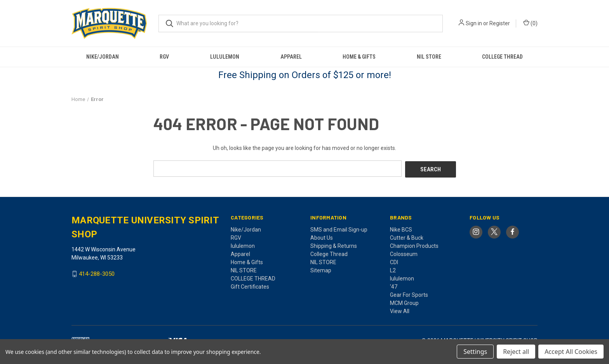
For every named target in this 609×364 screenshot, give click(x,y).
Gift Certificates (250, 286)
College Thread (329, 253)
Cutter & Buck (407, 237)
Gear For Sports (409, 294)
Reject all (516, 352)
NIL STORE (429, 57)
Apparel (291, 57)
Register (500, 23)
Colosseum (404, 253)
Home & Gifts (359, 57)
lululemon (225, 57)
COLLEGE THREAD (502, 57)
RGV (164, 57)
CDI (394, 261)
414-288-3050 (97, 273)
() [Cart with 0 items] (530, 23)
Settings (475, 352)
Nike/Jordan (103, 57)
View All (400, 310)
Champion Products (414, 245)
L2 (393, 269)
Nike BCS (401, 228)
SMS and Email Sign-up (339, 228)
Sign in (474, 23)
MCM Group (404, 302)
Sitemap (321, 269)
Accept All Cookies (571, 352)
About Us (322, 237)
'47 (394, 286)
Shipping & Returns (334, 245)
